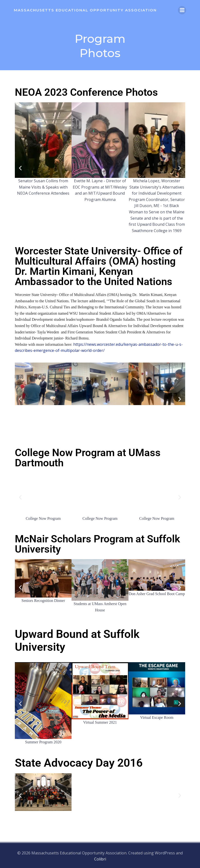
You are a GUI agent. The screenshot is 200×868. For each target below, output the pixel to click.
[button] (20, 169)
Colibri (100, 859)
